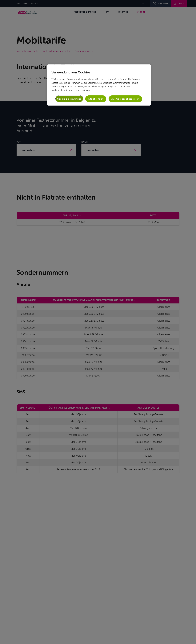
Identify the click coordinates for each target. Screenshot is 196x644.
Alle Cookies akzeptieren (125, 99)
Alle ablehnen (96, 99)
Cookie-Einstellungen (69, 99)
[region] (99, 85)
